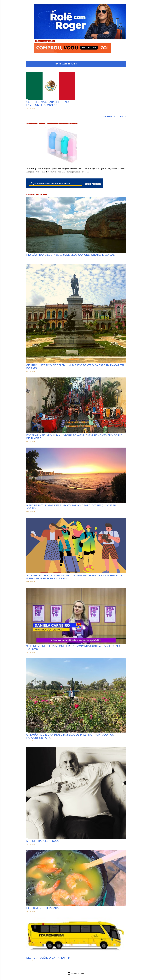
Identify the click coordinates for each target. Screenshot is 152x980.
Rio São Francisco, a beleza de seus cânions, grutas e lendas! (71, 255)
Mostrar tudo (117, 64)
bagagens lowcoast (45, 41)
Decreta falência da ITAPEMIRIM (48, 958)
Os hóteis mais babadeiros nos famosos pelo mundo (48, 103)
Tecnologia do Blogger (76, 973)
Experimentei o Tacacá (43, 908)
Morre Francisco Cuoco (44, 841)
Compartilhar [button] (31, 108)
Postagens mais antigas (115, 117)
